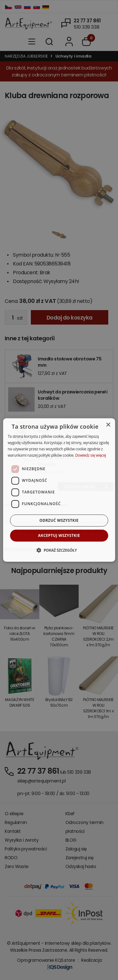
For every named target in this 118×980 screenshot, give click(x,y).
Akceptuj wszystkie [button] (59, 535)
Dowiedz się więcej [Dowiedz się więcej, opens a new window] (91, 455)
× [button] (108, 425)
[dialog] (59, 490)
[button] (59, 550)
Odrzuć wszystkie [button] (59, 520)
